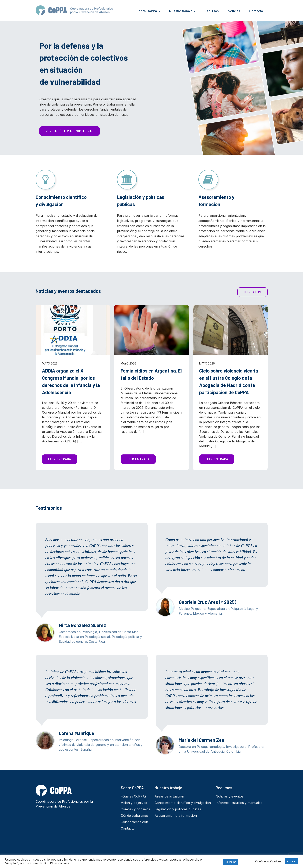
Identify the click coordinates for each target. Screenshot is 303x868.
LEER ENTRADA (60, 459)
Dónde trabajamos (135, 816)
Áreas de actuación (169, 796)
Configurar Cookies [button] (268, 861)
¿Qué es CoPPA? (134, 796)
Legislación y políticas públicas (178, 809)
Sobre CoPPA (147, 11)
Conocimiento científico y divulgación (183, 803)
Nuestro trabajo (181, 11)
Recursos (212, 11)
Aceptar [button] (291, 861)
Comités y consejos (135, 809)
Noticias (234, 11)
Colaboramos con (134, 822)
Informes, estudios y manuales (239, 803)
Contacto (256, 11)
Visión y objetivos (134, 803)
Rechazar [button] (231, 862)
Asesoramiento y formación (176, 816)
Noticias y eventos (229, 796)
